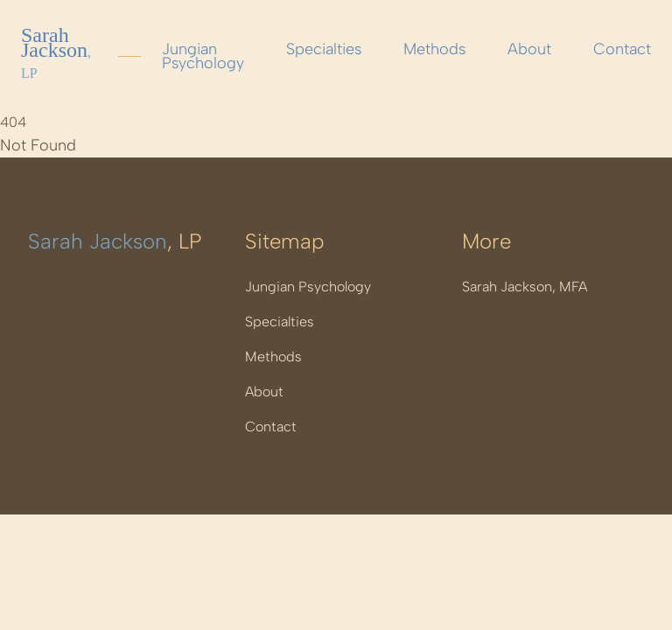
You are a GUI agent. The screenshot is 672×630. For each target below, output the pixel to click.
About (529, 49)
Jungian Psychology (203, 56)
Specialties (324, 49)
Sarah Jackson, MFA (525, 287)
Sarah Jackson (56, 52)
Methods (434, 49)
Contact (622, 49)
